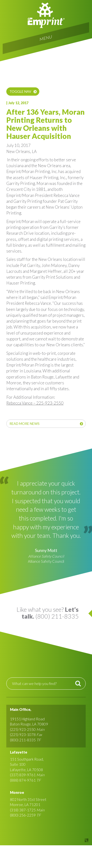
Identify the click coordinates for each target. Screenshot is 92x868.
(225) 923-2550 (23, 729)
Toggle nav (20, 91)
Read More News (25, 424)
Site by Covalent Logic (74, 840)
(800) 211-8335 (23, 740)
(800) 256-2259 (23, 815)
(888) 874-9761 (23, 780)
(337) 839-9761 (23, 775)
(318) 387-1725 (23, 810)
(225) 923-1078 (23, 735)
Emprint (46, 15)
